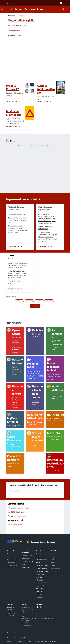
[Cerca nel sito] (63, 9)
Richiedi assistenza (42, 554)
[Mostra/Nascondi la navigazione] (2, 9)
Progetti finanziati (27, 567)
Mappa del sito (11, 633)
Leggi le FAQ (40, 586)
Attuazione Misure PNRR (27, 563)
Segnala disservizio (42, 557)
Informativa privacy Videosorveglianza (42, 567)
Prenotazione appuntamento (12, 555)
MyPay (9, 560)
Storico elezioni (55, 568)
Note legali (39, 589)
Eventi (53, 563)
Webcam (53, 565)
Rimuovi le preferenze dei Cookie (17, 638)
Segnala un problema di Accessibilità (40, 594)
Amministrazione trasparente (27, 557)
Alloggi (53, 557)
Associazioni (54, 554)
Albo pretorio (11, 563)
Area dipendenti (12, 565)
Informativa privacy (42, 571)
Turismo (53, 560)
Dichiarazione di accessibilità (41, 576)
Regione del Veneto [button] (11, 3)
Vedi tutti (35, 306)
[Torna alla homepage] (42, 542)
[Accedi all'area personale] (62, 3)
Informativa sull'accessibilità (41, 581)
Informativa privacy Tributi (42, 561)
